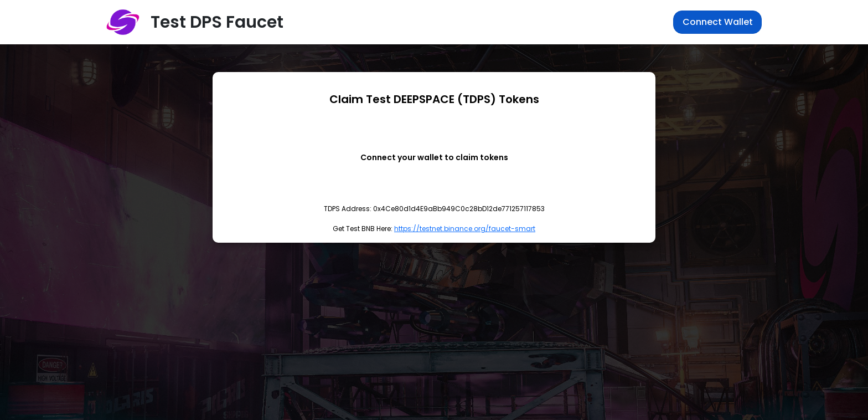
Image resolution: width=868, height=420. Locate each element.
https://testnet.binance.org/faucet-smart (465, 229)
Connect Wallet (718, 22)
